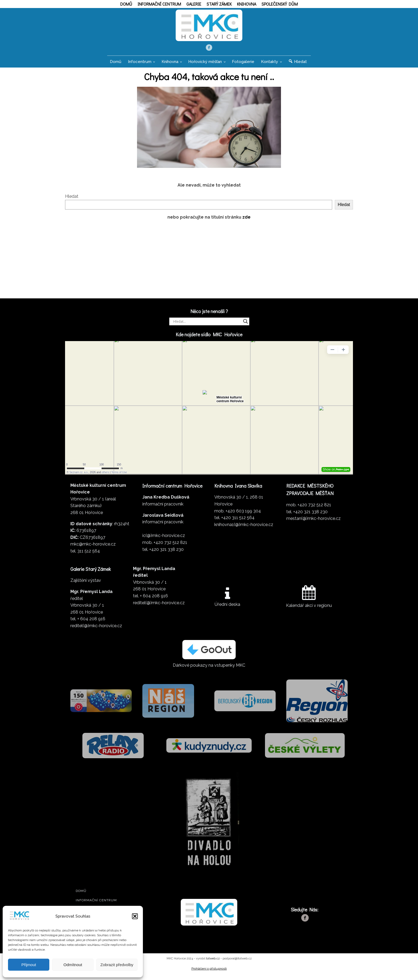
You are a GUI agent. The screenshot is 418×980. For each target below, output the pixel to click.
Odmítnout (73, 965)
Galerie (194, 4)
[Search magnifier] (246, 325)
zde (246, 220)
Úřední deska (227, 608)
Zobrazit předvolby (117, 965)
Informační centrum (159, 4)
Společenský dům (280, 4)
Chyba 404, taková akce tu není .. (209, 80)
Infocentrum (140, 65)
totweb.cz (213, 962)
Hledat (72, 199)
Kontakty (270, 65)
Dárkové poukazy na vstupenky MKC (209, 668)
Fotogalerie (243, 65)
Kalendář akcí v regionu (309, 609)
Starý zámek (219, 4)
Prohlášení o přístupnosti (209, 972)
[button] (135, 916)
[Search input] (207, 325)
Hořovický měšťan (205, 65)
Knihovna (247, 4)
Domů (126, 4)
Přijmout (29, 965)
